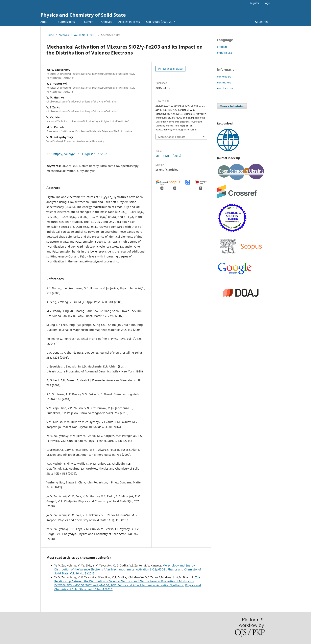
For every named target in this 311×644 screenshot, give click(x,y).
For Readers (224, 77)
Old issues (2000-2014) (161, 22)
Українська (225, 53)
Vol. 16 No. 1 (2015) (85, 35)
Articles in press (129, 22)
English (222, 47)
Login (267, 3)
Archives (106, 22)
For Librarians (225, 88)
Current (89, 22)
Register (254, 3)
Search (262, 22)
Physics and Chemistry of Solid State (83, 15)
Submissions (67, 22)
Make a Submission (232, 106)
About (45, 22)
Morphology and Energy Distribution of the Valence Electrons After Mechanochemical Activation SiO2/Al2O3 (125, 567)
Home (50, 35)
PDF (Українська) (172, 69)
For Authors (224, 82)
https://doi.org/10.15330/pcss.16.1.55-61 (81, 154)
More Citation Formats (172, 137)
